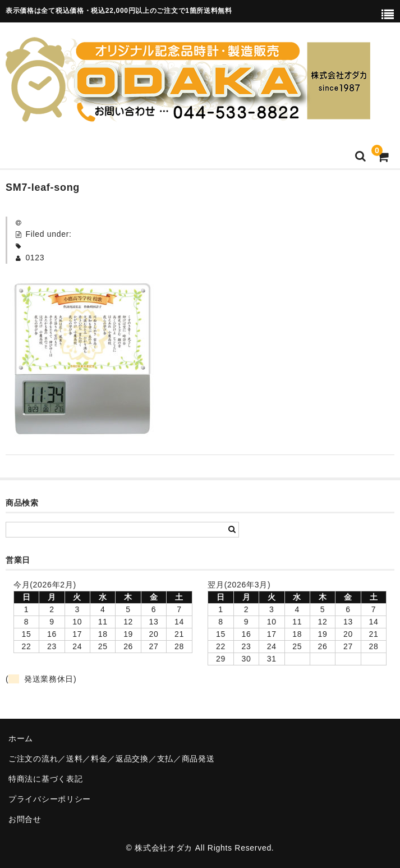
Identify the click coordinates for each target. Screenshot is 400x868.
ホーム (21, 738)
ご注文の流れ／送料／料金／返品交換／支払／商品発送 (112, 759)
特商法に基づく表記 (45, 779)
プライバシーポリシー (50, 799)
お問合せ (25, 819)
